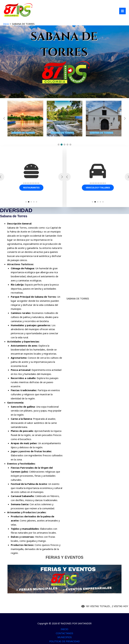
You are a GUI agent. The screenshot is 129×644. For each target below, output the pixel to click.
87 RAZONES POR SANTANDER (20, 18)
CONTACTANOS (64, 633)
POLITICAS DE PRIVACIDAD (64, 641)
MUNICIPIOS (65, 637)
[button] (59, 145)
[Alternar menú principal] (122, 11)
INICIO (64, 629)
